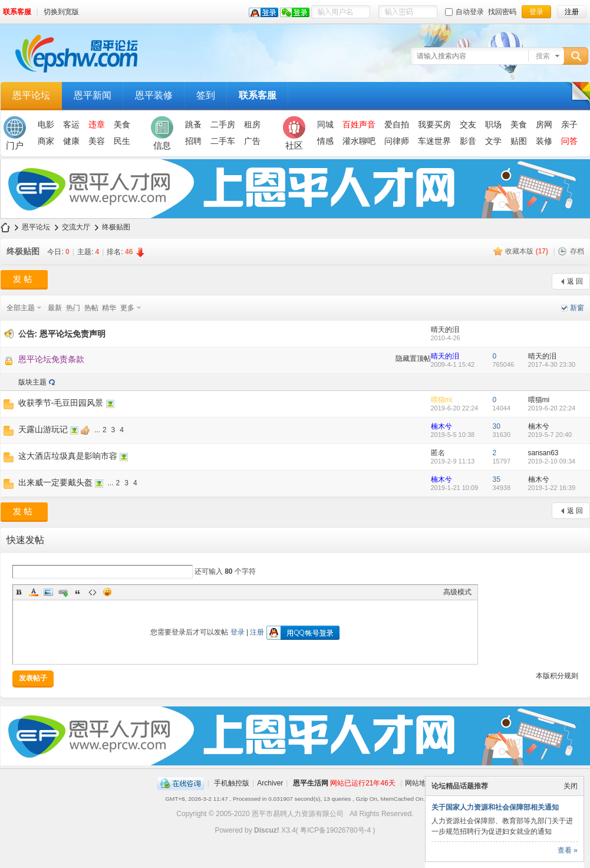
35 (497, 479)
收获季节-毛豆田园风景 (61, 403)
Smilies (107, 592)
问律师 (397, 141)
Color (34, 592)
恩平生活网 (311, 783)
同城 (325, 124)
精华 (109, 308)
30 (497, 426)
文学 (493, 141)
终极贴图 (116, 227)
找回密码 (502, 12)
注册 (257, 632)
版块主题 (32, 382)
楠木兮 (441, 426)
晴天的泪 (445, 330)
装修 (544, 141)
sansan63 (543, 453)
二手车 (223, 141)
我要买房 (434, 124)
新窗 (577, 308)
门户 (15, 133)
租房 (252, 124)
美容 (97, 141)
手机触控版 (232, 783)
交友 (468, 124)
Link (63, 592)
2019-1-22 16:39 (552, 488)
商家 (46, 141)
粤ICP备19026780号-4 (335, 830)
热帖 (91, 308)
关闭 (571, 786)
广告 (252, 141)
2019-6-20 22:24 (552, 408)
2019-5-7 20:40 (550, 435)
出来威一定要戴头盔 (55, 482)
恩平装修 (154, 95)
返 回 (575, 281)
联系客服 (17, 12)
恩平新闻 (93, 95)
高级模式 (457, 592)
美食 (122, 124)
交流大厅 (76, 227)
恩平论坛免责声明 (72, 334)
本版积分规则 (557, 676)
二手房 (223, 124)
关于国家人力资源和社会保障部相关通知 (495, 807)
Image (48, 592)
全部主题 (21, 308)
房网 (544, 124)
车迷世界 (434, 141)
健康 (71, 141)
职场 (493, 124)
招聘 (193, 141)
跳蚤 (193, 124)
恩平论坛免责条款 (51, 359)
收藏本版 (527, 251)
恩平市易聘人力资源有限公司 (298, 814)
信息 (162, 133)
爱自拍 (397, 124)
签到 (206, 95)
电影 (46, 124)
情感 (325, 141)
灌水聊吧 (359, 141)
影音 (468, 141)
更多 (127, 308)
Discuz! (267, 830)
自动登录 (464, 12)
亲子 (569, 124)
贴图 (519, 141)
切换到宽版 (61, 12)
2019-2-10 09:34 (552, 461)
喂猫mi (442, 400)
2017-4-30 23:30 (552, 364)
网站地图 (419, 783)
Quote (78, 592)
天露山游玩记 (43, 429)
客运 (71, 124)
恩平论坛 (31, 95)
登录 (238, 632)
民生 (122, 141)
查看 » (568, 850)
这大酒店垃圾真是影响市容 (68, 456)
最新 (55, 308)
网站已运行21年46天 (363, 783)
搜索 (543, 56)
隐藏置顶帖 (413, 359)
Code (93, 592)
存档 (577, 251)
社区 (294, 133)
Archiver (270, 783)
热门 (73, 308)
